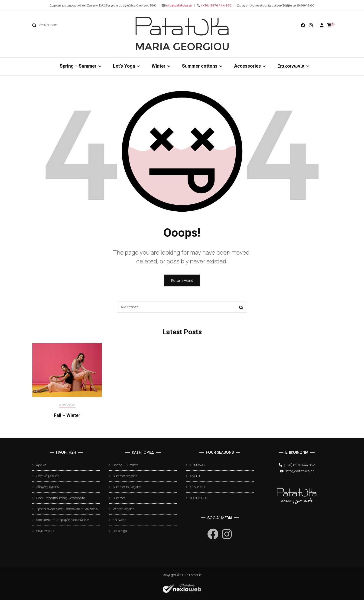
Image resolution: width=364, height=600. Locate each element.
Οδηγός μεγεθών (48, 487)
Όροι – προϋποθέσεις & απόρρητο (60, 498)
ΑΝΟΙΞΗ (196, 476)
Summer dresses (125, 476)
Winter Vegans (123, 509)
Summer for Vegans (127, 487)
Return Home (182, 280)
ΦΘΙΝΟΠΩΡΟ (198, 498)
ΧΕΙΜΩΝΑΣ (198, 465)
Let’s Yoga (124, 66)
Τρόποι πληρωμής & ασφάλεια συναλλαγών (67, 509)
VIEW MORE (67, 405)
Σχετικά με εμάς (48, 476)
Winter (159, 66)
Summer (119, 498)
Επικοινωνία (291, 66)
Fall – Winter (67, 415)
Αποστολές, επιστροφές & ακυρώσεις (62, 520)
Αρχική (41, 465)
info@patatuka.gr (179, 5)
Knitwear (119, 520)
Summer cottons (200, 66)
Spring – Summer (78, 66)
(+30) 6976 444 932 (216, 5)
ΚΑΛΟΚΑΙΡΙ (197, 487)
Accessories (247, 66)
